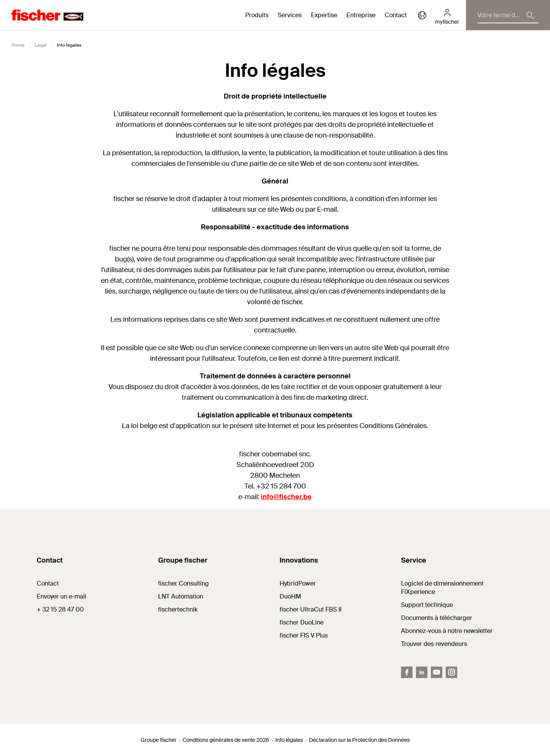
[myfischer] (447, 15)
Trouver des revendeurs (434, 644)
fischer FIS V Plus (304, 635)
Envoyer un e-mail (61, 596)
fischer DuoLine (302, 622)
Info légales (289, 740)
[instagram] (451, 672)
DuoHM (290, 596)
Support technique (427, 605)
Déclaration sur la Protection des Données (359, 740)
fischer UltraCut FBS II (311, 609)
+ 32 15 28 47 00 (60, 609)
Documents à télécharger (437, 618)
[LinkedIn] (422, 672)
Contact (396, 15)
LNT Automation (181, 596)
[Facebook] (407, 672)
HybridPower (298, 583)
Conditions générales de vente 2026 (226, 740)
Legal (41, 45)
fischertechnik (178, 609)
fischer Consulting (184, 583)
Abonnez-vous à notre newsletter (447, 631)
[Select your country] (422, 15)
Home (18, 45)
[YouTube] (437, 672)
